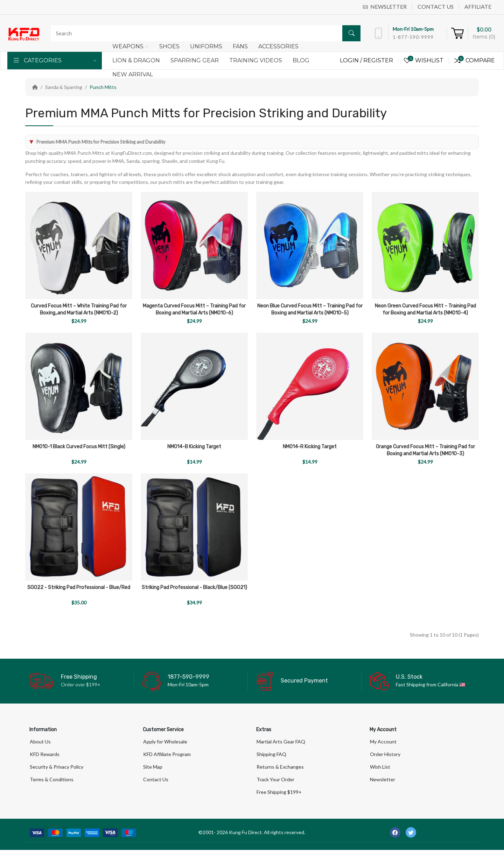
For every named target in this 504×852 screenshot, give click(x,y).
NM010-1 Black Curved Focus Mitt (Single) (79, 447)
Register (378, 60)
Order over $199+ (81, 684)
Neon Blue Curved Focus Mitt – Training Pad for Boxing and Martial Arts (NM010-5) (310, 309)
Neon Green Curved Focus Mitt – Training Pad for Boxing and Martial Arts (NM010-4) (425, 309)
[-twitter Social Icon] (411, 834)
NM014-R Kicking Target (310, 447)
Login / (352, 60)
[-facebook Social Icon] (395, 834)
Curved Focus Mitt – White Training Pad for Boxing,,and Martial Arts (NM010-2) (79, 309)
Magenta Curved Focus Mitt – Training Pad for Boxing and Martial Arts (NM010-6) (194, 309)
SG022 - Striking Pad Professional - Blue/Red (79, 587)
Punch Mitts (103, 87)
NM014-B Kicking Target (194, 447)
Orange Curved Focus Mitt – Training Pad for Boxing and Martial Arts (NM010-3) (425, 450)
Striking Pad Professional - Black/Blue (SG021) (194, 587)
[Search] (204, 33)
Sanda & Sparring (64, 87)
